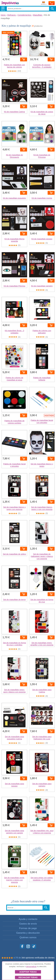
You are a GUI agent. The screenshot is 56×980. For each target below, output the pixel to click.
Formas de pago (28, 928)
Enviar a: (44, 3)
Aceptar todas (28, 972)
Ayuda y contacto (28, 919)
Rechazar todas (28, 977)
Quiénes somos (28, 937)
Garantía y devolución (28, 933)
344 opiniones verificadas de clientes (38, 958)
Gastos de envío (28, 924)
